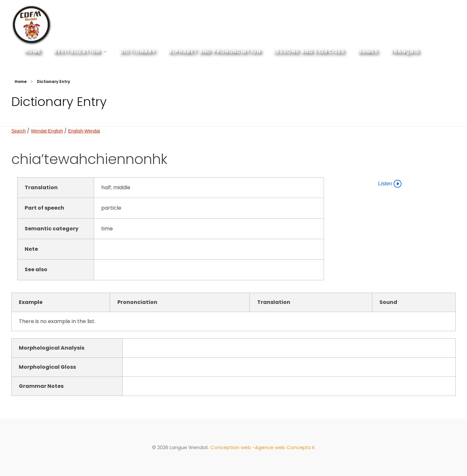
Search (18, 131)
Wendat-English (47, 131)
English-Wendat (84, 131)
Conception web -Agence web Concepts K (263, 447)
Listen (390, 184)
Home (21, 81)
